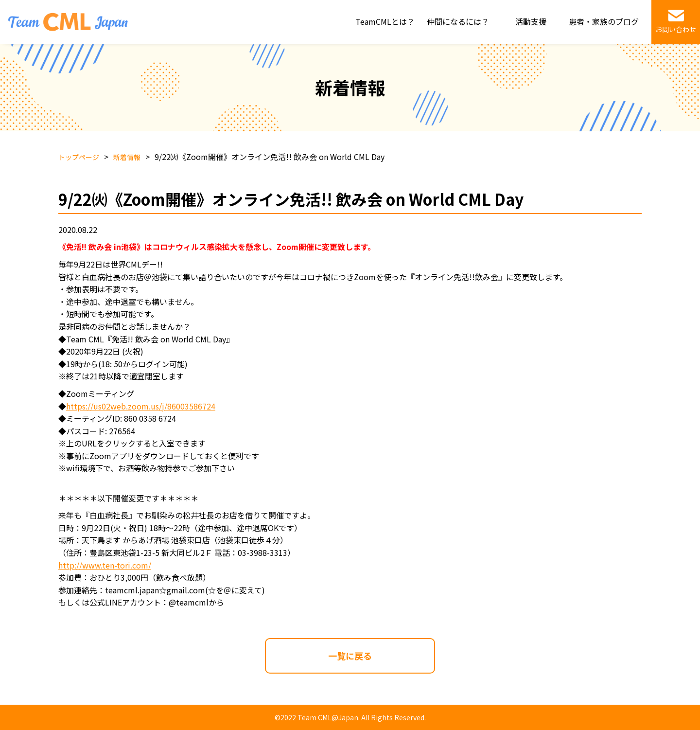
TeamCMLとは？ (385, 21)
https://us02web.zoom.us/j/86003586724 (141, 406)
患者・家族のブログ (604, 21)
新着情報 (127, 157)
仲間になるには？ (458, 21)
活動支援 (531, 21)
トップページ (79, 157)
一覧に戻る (350, 656)
